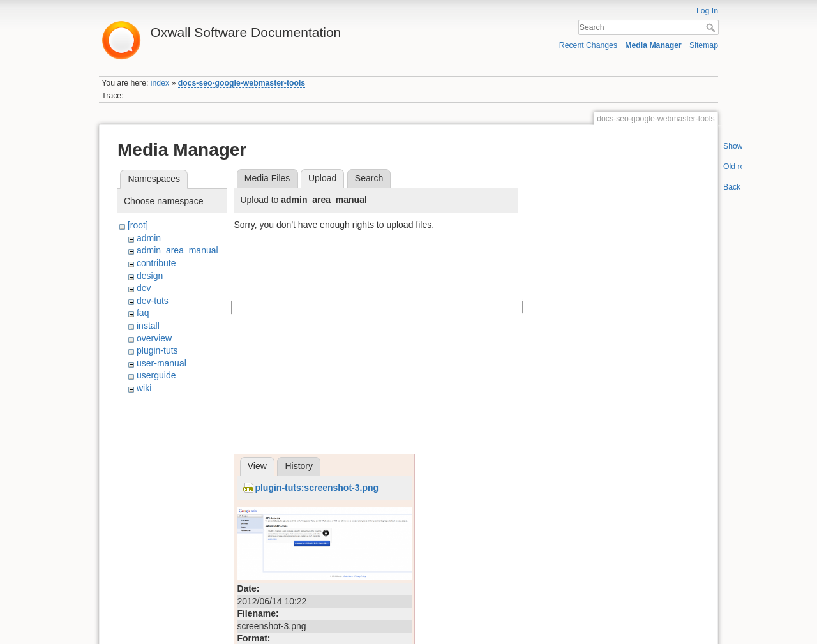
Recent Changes (588, 45)
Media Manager (653, 45)
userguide (156, 375)
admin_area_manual (177, 250)
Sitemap (704, 45)
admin (149, 238)
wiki (144, 388)
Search (712, 27)
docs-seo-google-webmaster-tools (242, 83)
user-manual (161, 363)
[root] (138, 225)
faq (143, 313)
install (148, 326)
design (150, 276)
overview (154, 338)
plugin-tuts (157, 350)
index (160, 83)
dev (144, 288)
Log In (707, 11)
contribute (156, 263)
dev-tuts (153, 301)
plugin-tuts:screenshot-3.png (317, 488)
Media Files (267, 178)
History (299, 466)
